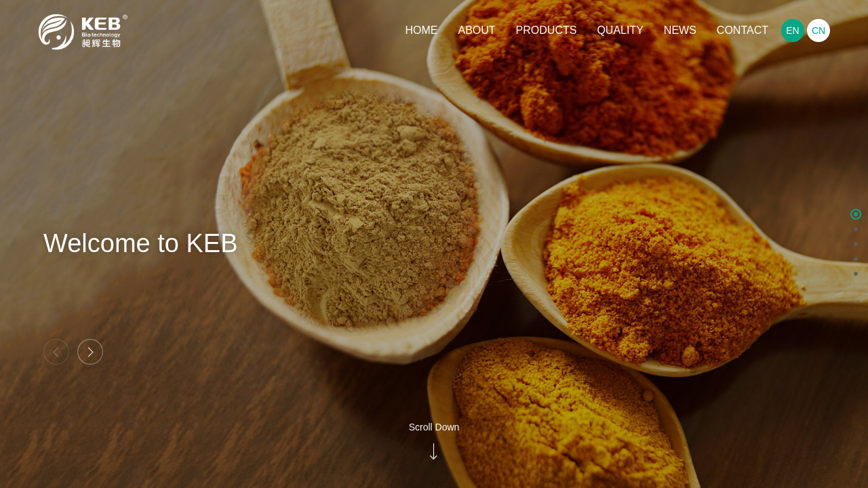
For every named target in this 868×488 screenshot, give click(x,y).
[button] (90, 352)
